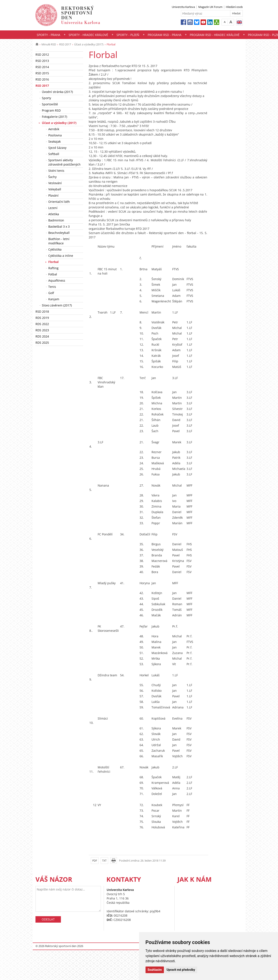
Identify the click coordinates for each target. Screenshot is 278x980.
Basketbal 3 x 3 (59, 226)
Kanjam (54, 299)
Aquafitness (57, 280)
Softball (54, 154)
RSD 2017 (65, 44)
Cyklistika (55, 249)
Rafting (53, 268)
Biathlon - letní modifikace (59, 241)
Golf (51, 293)
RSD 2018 (42, 311)
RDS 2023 (42, 330)
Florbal (53, 262)
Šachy (52, 177)
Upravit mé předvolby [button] (181, 970)
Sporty (46, 98)
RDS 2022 (42, 324)
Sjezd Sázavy (57, 148)
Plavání (53, 195)
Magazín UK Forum (210, 7)
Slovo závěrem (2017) (57, 305)
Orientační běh (59, 202)
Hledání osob (234, 7)
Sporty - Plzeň (128, 35)
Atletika (54, 214)
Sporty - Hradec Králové (88, 35)
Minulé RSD (49, 44)
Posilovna (55, 135)
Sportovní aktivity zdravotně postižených (64, 162)
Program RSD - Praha (165, 35)
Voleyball (55, 189)
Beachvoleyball (59, 233)
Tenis (52, 287)
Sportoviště (50, 104)
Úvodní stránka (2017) (57, 92)
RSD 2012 (42, 55)
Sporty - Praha (49, 35)
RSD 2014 (42, 67)
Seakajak (54, 141)
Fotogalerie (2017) (54, 117)
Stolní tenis (56, 171)
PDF (95, 861)
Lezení (53, 208)
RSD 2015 (42, 73)
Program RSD (51, 110)
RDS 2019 (42, 318)
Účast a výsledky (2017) (89, 44)
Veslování (55, 183)
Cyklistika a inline (61, 256)
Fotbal (53, 274)
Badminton (56, 220)
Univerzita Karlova (183, 7)
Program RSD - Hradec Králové (215, 35)
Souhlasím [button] (155, 970)
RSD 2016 (42, 79)
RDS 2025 (42, 343)
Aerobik (54, 129)
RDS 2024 (42, 336)
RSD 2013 (42, 61)
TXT (104, 861)
